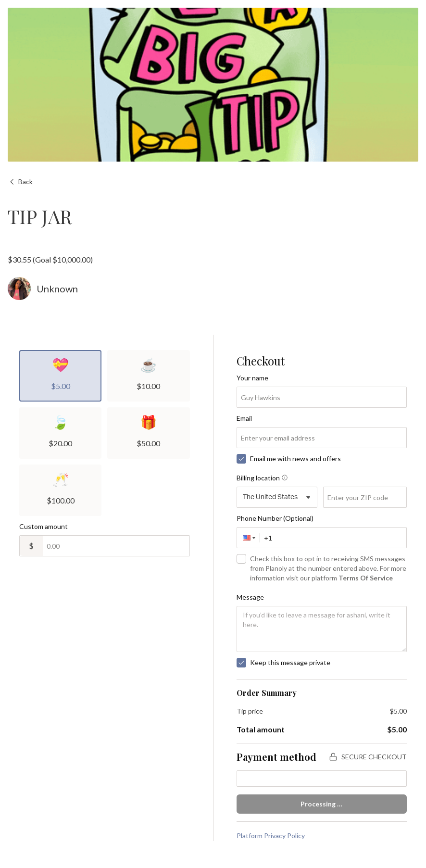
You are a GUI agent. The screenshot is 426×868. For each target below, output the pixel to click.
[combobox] (277, 497)
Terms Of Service (366, 578)
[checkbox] (241, 459)
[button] (249, 538)
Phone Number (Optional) (275, 518)
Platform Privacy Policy (271, 836)
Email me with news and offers (295, 459)
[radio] (60, 376)
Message (250, 597)
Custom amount (44, 526)
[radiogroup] (105, 433)
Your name (252, 378)
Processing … (321, 804)
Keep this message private (290, 662)
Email (244, 418)
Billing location (262, 478)
